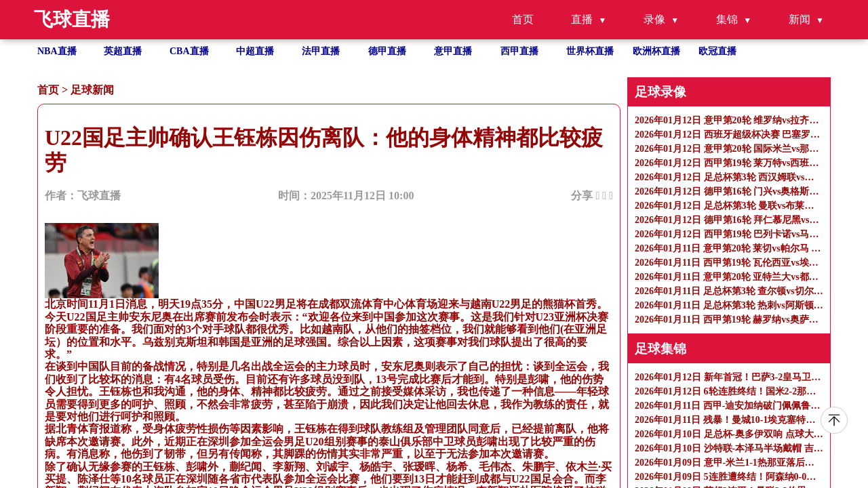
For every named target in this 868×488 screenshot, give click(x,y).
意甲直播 (453, 51)
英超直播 (123, 51)
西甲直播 (519, 51)
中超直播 (255, 51)
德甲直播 (387, 51)
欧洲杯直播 (656, 51)
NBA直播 (57, 51)
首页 (523, 19)
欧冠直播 (717, 51)
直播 (582, 19)
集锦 (727, 19)
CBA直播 (189, 51)
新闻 (800, 19)
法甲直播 (321, 51)
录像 (654, 19)
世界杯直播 (590, 51)
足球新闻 (92, 90)
